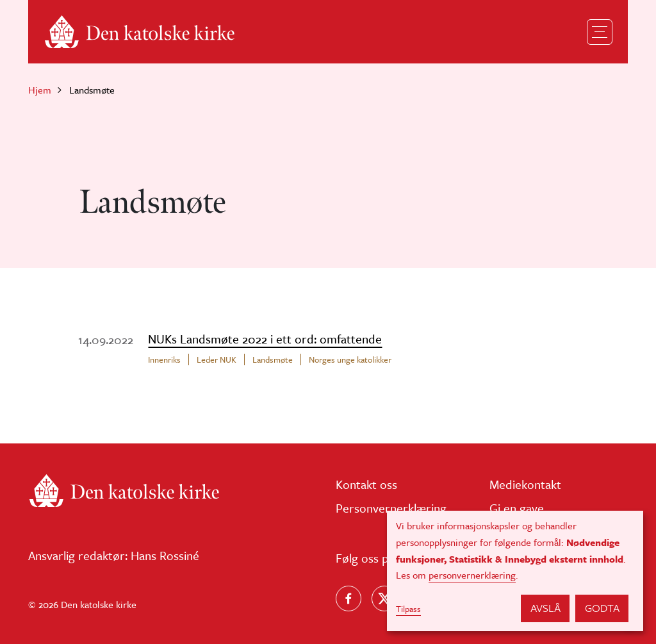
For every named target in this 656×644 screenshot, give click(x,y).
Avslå (545, 608)
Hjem (40, 90)
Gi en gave (517, 508)
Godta (602, 608)
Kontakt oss (366, 484)
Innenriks (164, 359)
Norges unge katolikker (350, 359)
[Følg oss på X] (384, 599)
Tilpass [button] (408, 609)
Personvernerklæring (391, 508)
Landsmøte (273, 359)
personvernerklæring (472, 575)
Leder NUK (217, 359)
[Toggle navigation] (600, 32)
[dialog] (515, 571)
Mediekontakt (525, 484)
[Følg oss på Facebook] (348, 599)
